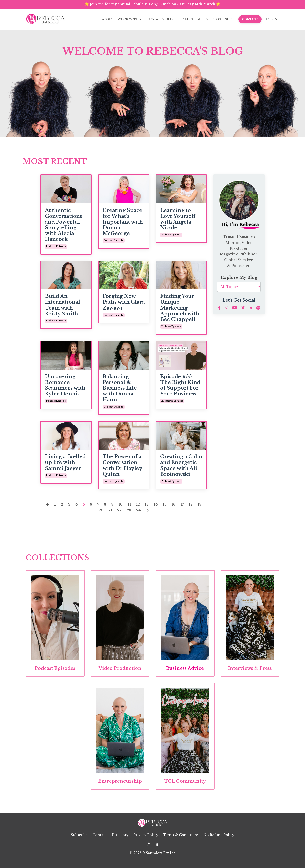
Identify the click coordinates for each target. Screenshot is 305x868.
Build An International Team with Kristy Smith (62, 307)
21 (110, 512)
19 (201, 506)
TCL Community (185, 787)
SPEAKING (185, 20)
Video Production (120, 671)
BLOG (217, 20)
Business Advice (185, 671)
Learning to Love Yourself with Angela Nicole (178, 221)
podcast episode (56, 248)
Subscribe (79, 841)
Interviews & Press (250, 672)
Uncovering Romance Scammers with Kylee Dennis (65, 387)
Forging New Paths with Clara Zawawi (124, 304)
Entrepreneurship (121, 787)
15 (165, 506)
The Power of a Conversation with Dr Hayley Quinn (122, 467)
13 (147, 506)
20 (100, 512)
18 (192, 506)
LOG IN (272, 20)
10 (121, 506)
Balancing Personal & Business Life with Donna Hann (120, 390)
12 (138, 506)
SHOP (230, 20)
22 (119, 512)
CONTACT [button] (250, 19)
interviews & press (172, 403)
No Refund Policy (219, 841)
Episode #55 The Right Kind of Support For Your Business (180, 387)
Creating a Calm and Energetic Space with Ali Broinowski (181, 467)
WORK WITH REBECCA (138, 20)
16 (175, 506)
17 (184, 506)
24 (139, 512)
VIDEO (167, 20)
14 (156, 506)
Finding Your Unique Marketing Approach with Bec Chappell (180, 309)
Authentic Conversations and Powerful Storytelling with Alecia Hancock (63, 226)
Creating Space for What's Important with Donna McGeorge (123, 223)
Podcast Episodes (55, 671)
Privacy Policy (146, 841)
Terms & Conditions (181, 841)
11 (130, 506)
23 (129, 512)
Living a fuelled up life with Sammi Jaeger (65, 464)
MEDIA (203, 20)
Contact (100, 841)
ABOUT (108, 20)
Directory (120, 841)
